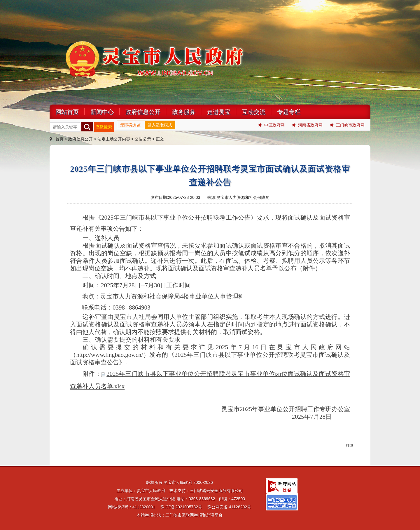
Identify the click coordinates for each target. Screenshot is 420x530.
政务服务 (184, 112)
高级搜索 (104, 127)
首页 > (59, 139)
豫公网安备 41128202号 (229, 507)
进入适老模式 (160, 125)
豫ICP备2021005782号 (181, 507)
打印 (349, 446)
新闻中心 (102, 112)
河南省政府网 (307, 125)
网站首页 (67, 112)
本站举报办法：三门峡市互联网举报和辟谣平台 (180, 515)
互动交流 (254, 112)
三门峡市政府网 (347, 125)
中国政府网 (271, 125)
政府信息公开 (143, 112)
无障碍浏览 (130, 125)
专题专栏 (289, 112)
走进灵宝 (219, 112)
